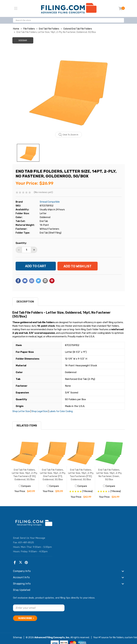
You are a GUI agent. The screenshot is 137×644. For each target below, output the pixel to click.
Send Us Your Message (33, 538)
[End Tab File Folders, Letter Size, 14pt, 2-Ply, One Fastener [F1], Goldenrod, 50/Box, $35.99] (53, 452)
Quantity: (21, 243)
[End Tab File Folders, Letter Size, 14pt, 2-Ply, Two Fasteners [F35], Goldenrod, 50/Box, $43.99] (25, 452)
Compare (25, 486)
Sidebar (23, 40)
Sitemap (18, 637)
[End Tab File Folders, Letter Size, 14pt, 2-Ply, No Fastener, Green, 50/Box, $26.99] (109, 452)
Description (25, 302)
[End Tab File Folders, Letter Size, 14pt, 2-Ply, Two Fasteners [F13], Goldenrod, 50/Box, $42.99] (81, 452)
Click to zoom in (69, 135)
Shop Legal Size (39, 411)
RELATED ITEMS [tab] (27, 426)
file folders (118, 637)
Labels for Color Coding (61, 411)
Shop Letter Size (21, 411)
